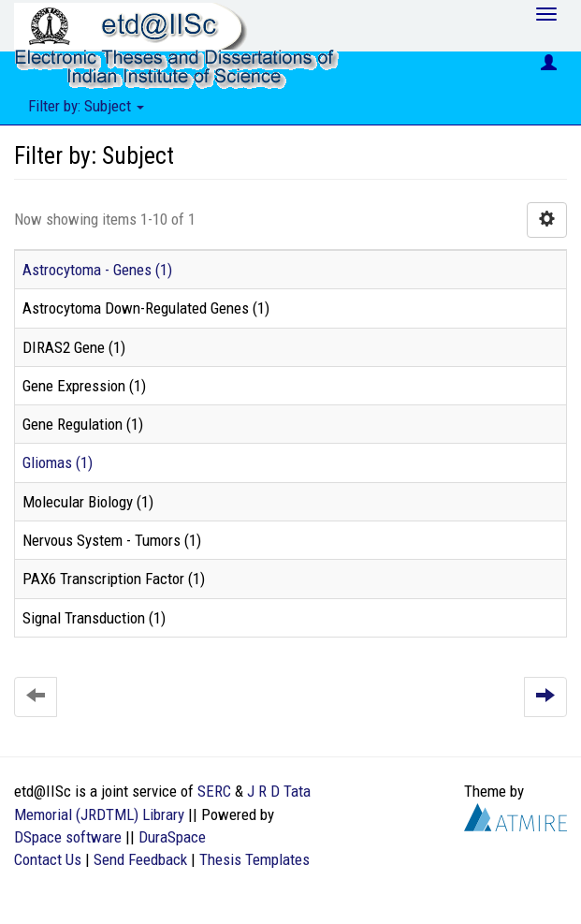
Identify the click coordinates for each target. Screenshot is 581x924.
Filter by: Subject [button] (86, 106)
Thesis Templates (254, 859)
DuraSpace (172, 837)
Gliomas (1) (58, 462)
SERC (214, 791)
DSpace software (68, 837)
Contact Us (48, 859)
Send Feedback (140, 859)
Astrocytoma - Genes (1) (97, 270)
